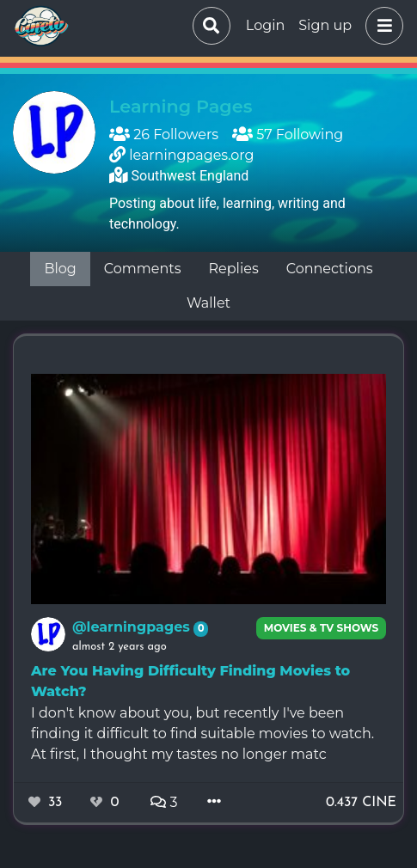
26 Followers (164, 134)
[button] (381, 26)
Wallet (208, 303)
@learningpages (133, 627)
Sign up (325, 25)
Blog (60, 269)
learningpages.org (191, 155)
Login (265, 25)
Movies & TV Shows (322, 628)
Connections (330, 269)
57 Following (288, 134)
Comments (143, 269)
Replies (234, 269)
